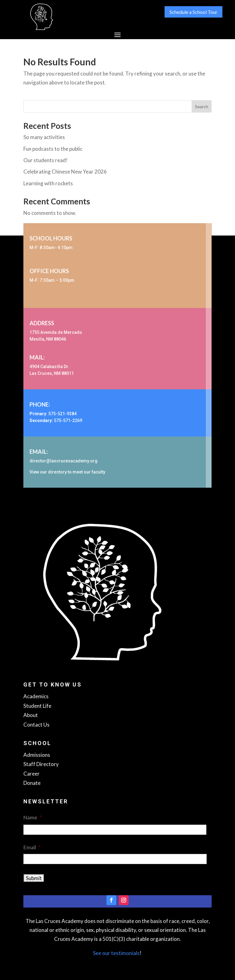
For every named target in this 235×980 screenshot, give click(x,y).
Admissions (37, 755)
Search (202, 107)
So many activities (44, 137)
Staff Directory (41, 764)
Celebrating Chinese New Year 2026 (65, 172)
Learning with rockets (48, 183)
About (31, 715)
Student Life (37, 706)
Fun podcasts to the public (53, 149)
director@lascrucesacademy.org (64, 461)
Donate (32, 783)
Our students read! (46, 160)
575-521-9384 (62, 414)
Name (33, 817)
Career (32, 774)
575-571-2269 (68, 420)
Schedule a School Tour (193, 12)
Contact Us (36, 725)
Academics (36, 696)
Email (32, 847)
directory (57, 472)
